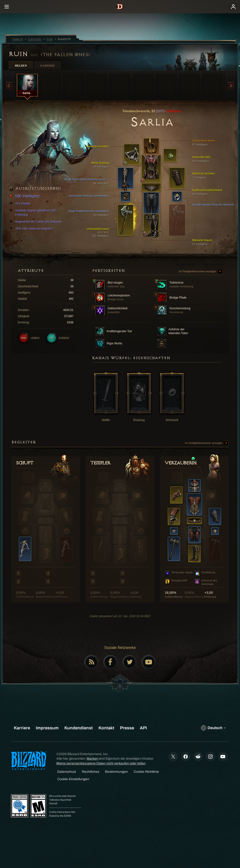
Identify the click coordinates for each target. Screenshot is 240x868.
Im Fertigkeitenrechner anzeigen (201, 272)
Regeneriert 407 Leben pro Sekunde (36, 222)
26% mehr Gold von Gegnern (31, 229)
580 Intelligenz (25, 196)
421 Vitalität (20, 204)
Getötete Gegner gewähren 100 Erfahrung (33, 212)
